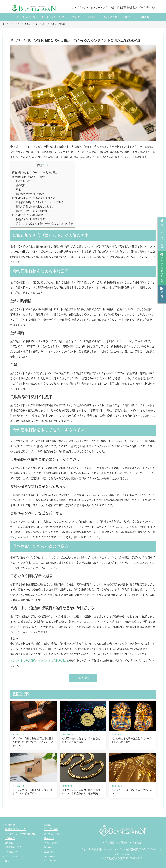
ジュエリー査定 (51, 829)
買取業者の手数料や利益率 (30, 194)
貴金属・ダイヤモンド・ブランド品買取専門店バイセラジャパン (126, 849)
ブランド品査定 (51, 843)
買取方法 (128, 17)
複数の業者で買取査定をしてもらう (35, 207)
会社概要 (144, 17)
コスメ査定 (49, 852)
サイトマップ (50, 861)
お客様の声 (10, 838)
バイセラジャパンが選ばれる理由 (21, 834)
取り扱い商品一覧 (26, 17)
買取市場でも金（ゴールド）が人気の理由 (35, 173)
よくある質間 (110, 17)
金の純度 (21, 185)
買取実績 (76, 17)
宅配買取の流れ (12, 852)
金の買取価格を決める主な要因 (29, 177)
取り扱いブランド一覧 (53, 17)
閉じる (45, 165)
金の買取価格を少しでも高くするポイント (35, 198)
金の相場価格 (23, 181)
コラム (8, 861)
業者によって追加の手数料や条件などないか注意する (44, 224)
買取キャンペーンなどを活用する (34, 211)
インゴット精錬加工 (14, 856)
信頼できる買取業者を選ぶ (30, 219)
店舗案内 (92, 17)
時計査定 (48, 847)
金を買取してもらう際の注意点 (29, 215)
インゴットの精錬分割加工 (53, 661)
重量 (18, 190)
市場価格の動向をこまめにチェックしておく (40, 202)
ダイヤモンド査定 (52, 834)
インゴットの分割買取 (23, 661)
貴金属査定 (49, 838)
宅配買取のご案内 (13, 847)
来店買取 (9, 843)
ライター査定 (50, 856)
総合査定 (48, 825)
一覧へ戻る (83, 678)
